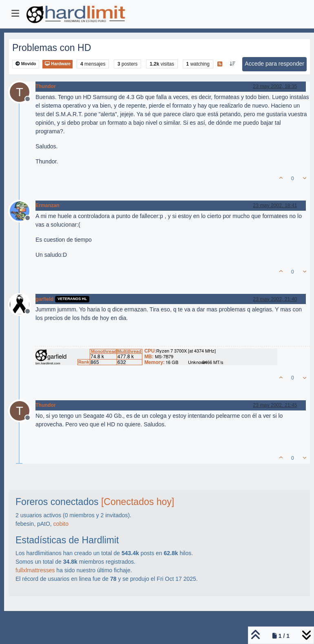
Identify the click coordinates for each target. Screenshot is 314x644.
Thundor (46, 86)
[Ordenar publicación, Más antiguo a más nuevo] (232, 64)
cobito (61, 524)
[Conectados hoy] (138, 502)
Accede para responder (274, 64)
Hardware (57, 64)
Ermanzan (48, 205)
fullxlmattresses (35, 570)
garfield (44, 299)
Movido (26, 64)
